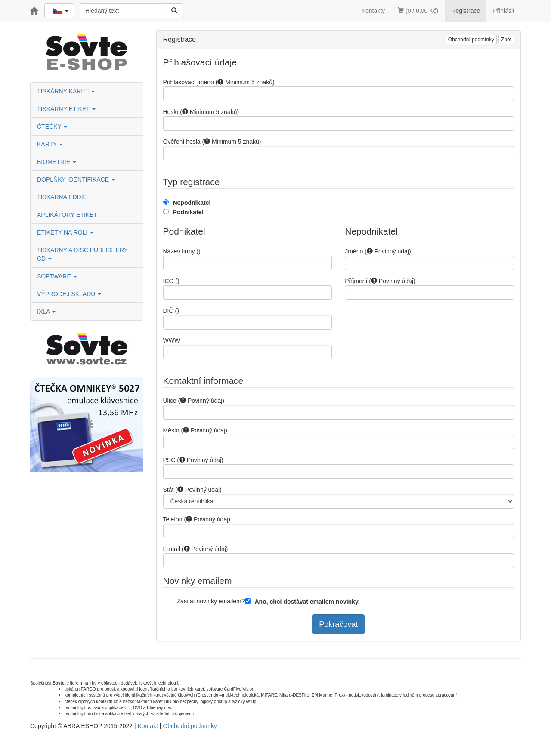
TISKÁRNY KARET (66, 91)
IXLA (46, 312)
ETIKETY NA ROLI (65, 232)
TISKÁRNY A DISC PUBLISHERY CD (82, 254)
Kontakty (373, 11)
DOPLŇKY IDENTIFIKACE (76, 179)
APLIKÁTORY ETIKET (67, 215)
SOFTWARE (57, 276)
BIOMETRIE (57, 162)
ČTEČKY (52, 127)
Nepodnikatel (192, 203)
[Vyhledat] (174, 11)
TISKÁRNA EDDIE (62, 197)
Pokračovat (338, 624)
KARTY (50, 144)
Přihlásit (504, 11)
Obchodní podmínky (471, 40)
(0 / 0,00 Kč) (418, 11)
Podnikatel (188, 212)
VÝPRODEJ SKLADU (69, 294)
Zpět (506, 40)
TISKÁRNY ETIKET (66, 109)
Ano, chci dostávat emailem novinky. (307, 602)
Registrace (466, 11)
